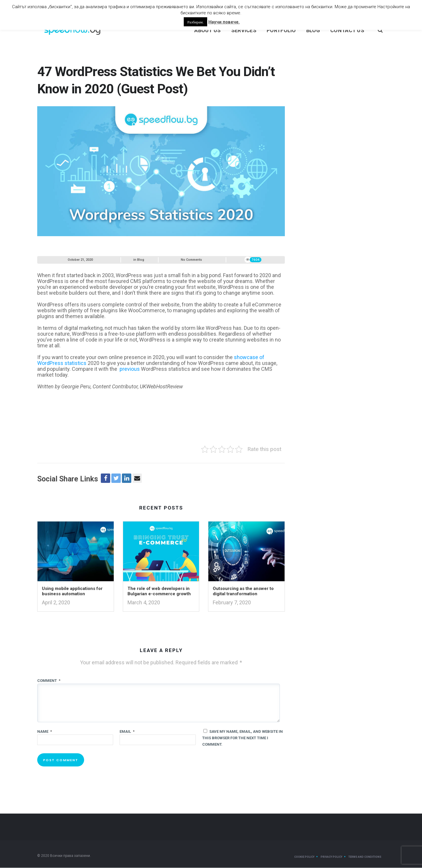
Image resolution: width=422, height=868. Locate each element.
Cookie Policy (304, 857)
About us (207, 31)
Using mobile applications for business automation (72, 592)
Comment (49, 681)
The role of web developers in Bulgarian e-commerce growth (159, 592)
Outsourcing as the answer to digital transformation (243, 592)
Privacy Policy (331, 857)
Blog (313, 31)
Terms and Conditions (365, 857)
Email (127, 732)
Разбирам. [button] (195, 22)
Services (244, 31)
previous (130, 369)
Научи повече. (224, 22)
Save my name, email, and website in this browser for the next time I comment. (243, 738)
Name (45, 732)
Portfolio (281, 31)
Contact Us (347, 31)
